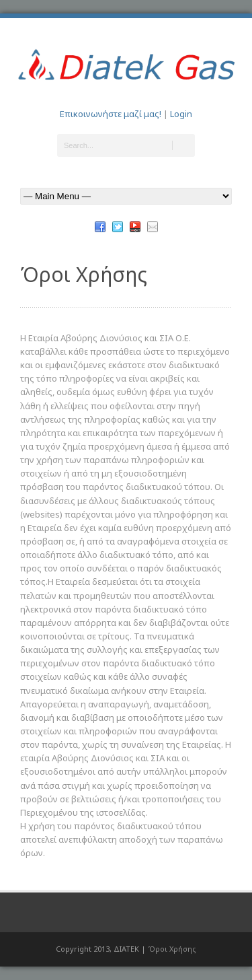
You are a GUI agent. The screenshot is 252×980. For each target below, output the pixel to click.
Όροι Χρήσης (172, 949)
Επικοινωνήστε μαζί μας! (111, 114)
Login (181, 114)
